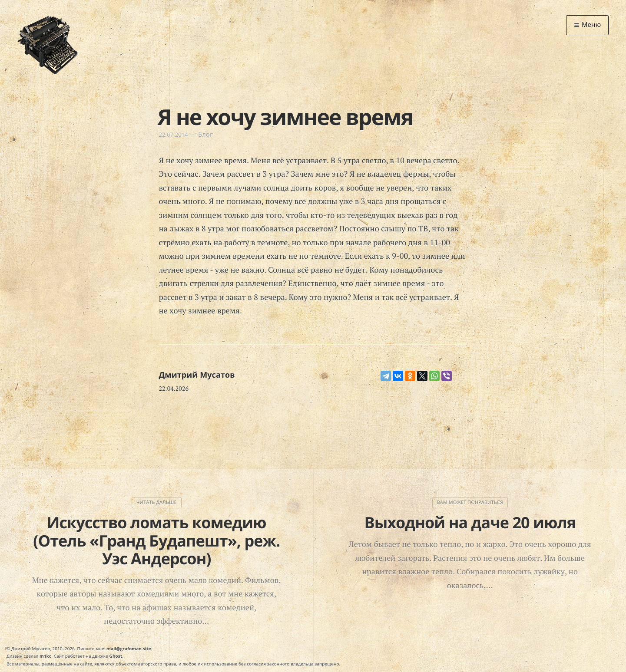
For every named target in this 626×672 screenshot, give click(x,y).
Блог (205, 135)
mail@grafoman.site (129, 649)
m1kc (45, 656)
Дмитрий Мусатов (197, 375)
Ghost (116, 656)
